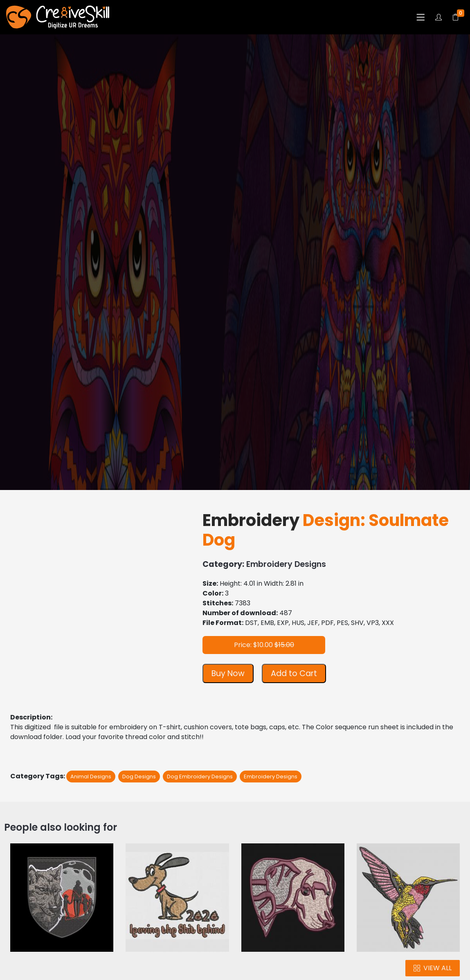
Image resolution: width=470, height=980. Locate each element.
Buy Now (228, 673)
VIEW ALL (433, 968)
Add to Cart (294, 673)
